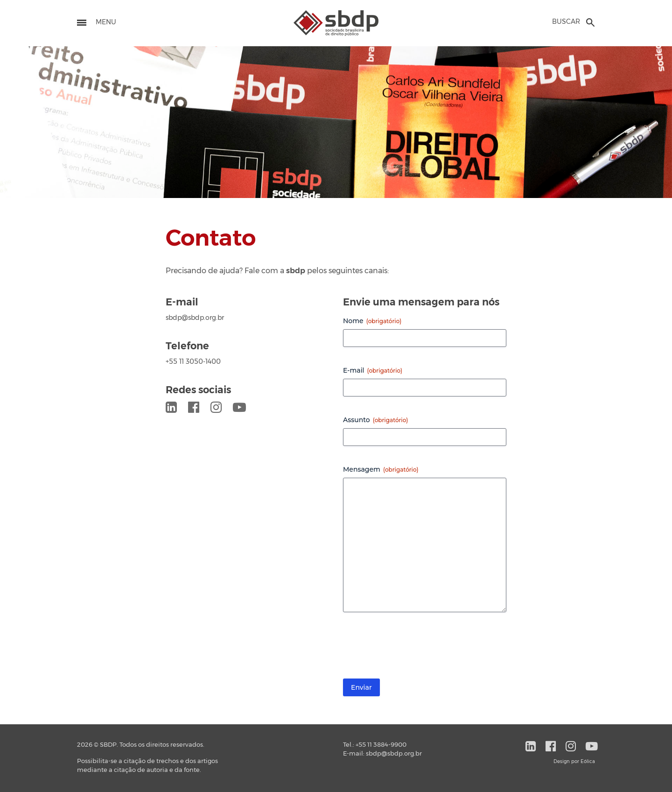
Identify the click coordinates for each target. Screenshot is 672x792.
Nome (372, 321)
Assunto (375, 420)
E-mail (373, 370)
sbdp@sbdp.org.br (195, 318)
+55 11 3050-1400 (193, 362)
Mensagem (381, 469)
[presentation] (414, 649)
